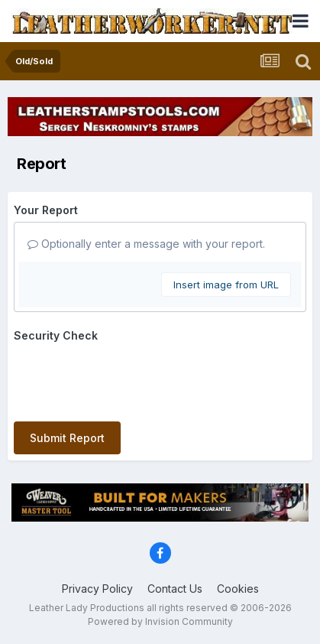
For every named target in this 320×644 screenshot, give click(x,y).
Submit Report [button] (67, 438)
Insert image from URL (226, 285)
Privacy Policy (97, 589)
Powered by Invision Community (160, 621)
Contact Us (175, 589)
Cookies (238, 589)
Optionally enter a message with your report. (146, 244)
